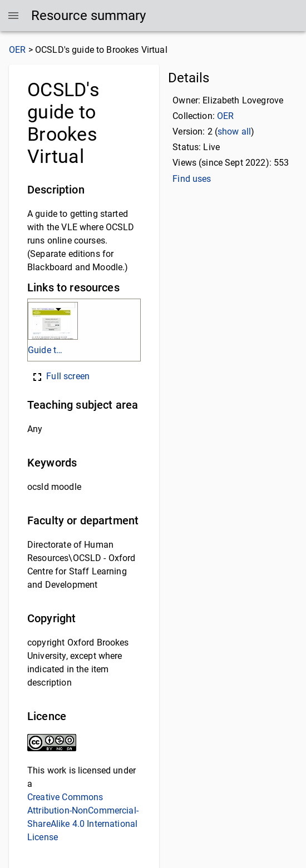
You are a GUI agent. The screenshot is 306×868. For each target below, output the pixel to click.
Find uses (192, 179)
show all (234, 132)
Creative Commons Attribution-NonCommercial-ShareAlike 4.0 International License (83, 817)
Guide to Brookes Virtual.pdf (46, 350)
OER (17, 50)
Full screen (60, 376)
